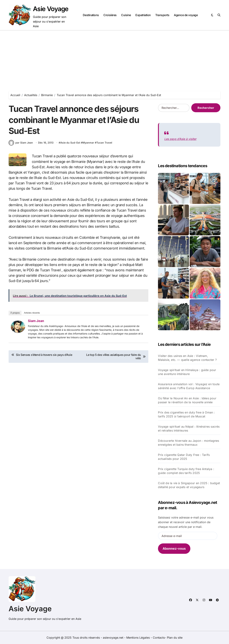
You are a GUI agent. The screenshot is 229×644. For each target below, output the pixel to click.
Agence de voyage (186, 15)
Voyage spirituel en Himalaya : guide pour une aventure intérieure (187, 372)
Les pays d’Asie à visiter (180, 139)
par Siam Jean (21, 144)
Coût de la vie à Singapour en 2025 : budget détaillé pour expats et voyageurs (189, 485)
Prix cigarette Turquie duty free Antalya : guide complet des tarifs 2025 (186, 471)
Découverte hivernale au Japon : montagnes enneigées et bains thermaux (188, 443)
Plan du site (175, 638)
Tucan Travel (104, 145)
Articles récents (32, 314)
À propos (15, 314)
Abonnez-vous (174, 549)
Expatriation (143, 15)
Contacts (159, 638)
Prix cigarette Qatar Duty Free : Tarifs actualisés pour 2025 (184, 457)
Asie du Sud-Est (70, 145)
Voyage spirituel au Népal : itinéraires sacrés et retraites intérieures (189, 428)
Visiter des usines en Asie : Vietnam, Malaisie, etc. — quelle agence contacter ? (187, 358)
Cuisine (126, 15)
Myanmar (88, 145)
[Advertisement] (114, 57)
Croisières (110, 15)
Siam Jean (36, 322)
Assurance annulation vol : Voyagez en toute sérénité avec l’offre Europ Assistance (189, 386)
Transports (162, 15)
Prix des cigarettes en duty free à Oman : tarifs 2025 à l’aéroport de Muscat (186, 414)
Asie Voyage (51, 9)
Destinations (91, 15)
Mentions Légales (138, 638)
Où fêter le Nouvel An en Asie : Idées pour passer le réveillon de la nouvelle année (187, 400)
